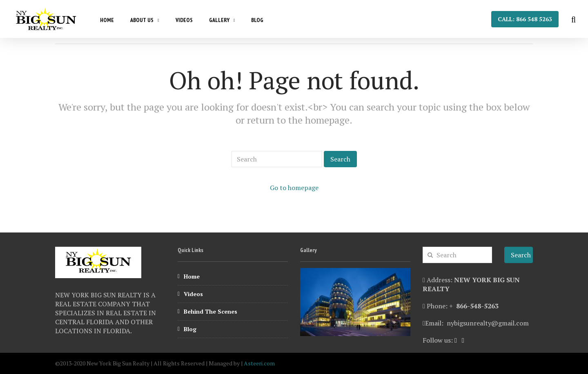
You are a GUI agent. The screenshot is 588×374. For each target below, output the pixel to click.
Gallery (219, 20)
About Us (142, 20)
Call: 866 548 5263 (525, 19)
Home (107, 20)
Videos (184, 20)
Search (340, 159)
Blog (257, 20)
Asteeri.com (259, 363)
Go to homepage (294, 188)
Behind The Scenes (210, 311)
